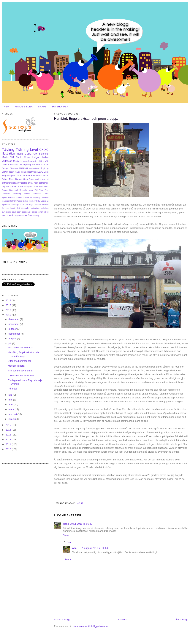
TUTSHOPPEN (60, 107)
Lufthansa (28, 197)
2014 (9, 430)
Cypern (5, 190)
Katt (28, 175)
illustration (8, 154)
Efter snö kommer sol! (20, 361)
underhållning (12, 216)
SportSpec (28, 179)
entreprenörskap (10, 183)
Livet (34, 149)
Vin (26, 205)
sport (19, 212)
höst (18, 208)
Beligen (5, 168)
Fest (47, 190)
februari (13, 414)
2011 (9, 444)
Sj (48, 201)
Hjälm (4, 197)
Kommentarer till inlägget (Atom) (90, 626)
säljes (35, 212)
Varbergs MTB (17, 205)
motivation (35, 208)
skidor (41, 161)
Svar (69, 542)
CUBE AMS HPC (41, 186)
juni (11, 395)
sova (14, 212)
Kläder (19, 197)
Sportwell (6, 205)
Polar (46, 175)
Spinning (44, 154)
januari (13, 419)
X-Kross (24, 161)
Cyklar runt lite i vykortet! (21, 375)
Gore (18, 175)
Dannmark (14, 190)
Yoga (31, 205)
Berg (46, 172)
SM (35, 154)
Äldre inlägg (182, 620)
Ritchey (32, 201)
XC (46, 150)
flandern (5, 208)
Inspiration (34, 168)
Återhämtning (34, 216)
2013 (9, 435)
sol (40, 183)
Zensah (38, 205)
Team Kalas (15, 172)
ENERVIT (23, 168)
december (14, 319)
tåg (3, 186)
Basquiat (28, 186)
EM (36, 190)
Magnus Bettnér (9, 201)
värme (13, 186)
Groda (46, 194)
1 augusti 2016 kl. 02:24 (95, 548)
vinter (5, 164)
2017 (9, 310)
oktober (13, 329)
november (14, 324)
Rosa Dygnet (16, 179)
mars (12, 409)
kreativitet (32, 172)
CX (41, 150)
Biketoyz (14, 168)
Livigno (36, 157)
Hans (66, 524)
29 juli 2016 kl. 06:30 (81, 524)
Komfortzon (37, 175)
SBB (38, 201)
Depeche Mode (26, 190)
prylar (30, 183)
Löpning (37, 197)
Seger (43, 201)
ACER (20, 186)
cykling (38, 179)
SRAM (5, 172)
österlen (45, 164)
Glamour (26, 194)
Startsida (123, 620)
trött (47, 161)
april (11, 404)
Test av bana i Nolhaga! (20, 348)
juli (10, 343)
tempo (45, 183)
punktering (6, 212)
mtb (33, 164)
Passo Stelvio (22, 201)
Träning (22, 149)
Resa (20, 154)
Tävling (8, 149)
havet (12, 208)
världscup (7, 161)
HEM (6, 107)
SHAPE (42, 107)
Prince (5, 179)
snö (38, 164)
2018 (9, 305)
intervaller (25, 208)
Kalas (11, 164)
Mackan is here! (16, 366)
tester (40, 212)
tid (45, 212)
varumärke (23, 216)
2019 (9, 300)
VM (12, 157)
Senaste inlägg (62, 620)
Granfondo (37, 194)
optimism (45, 208)
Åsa (74, 548)
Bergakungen (8, 175)
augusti (13, 339)
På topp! (12, 389)
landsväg (33, 161)
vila (8, 186)
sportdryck (27, 212)
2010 (9, 449)
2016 (9, 315)
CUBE (28, 154)
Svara (66, 535)
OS (21, 164)
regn (36, 183)
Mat (16, 164)
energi (46, 179)
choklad (45, 205)
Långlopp (44, 168)
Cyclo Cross (23, 157)
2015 (9, 425)
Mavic (5, 157)
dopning (27, 164)
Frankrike (6, 194)
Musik (16, 161)
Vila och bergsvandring (20, 371)
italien (45, 157)
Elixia (41, 190)
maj (11, 400)
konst (24, 172)
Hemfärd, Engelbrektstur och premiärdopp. (86, 119)
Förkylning (16, 194)
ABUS (40, 172)
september (15, 334)
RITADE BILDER (24, 107)
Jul (23, 175)
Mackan (45, 197)
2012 (9, 439)
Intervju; (12, 197)
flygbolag (23, 183)
